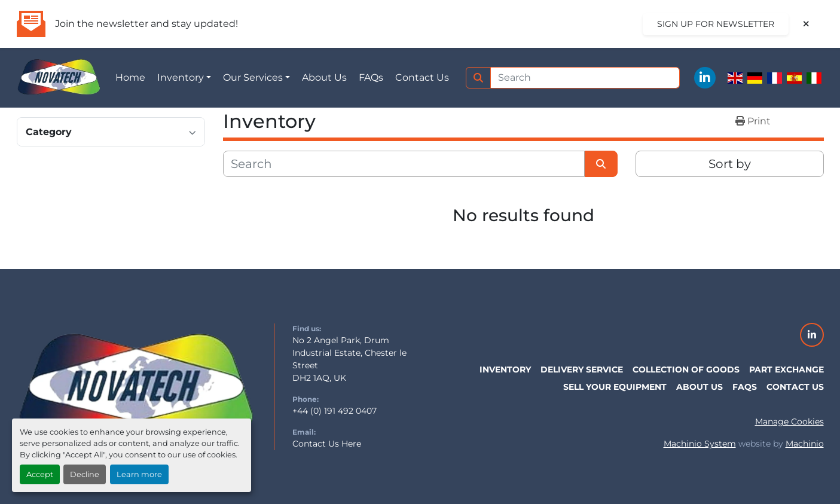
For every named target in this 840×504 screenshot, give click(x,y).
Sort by (730, 164)
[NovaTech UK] (136, 386)
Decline (85, 474)
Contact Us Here (327, 444)
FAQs (371, 77)
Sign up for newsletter (716, 24)
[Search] (585, 78)
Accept (40, 474)
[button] (184, 78)
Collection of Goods (686, 369)
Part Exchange (786, 369)
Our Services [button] (253, 77)
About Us (324, 77)
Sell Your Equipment (615, 387)
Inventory (181, 77)
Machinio (805, 444)
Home (130, 77)
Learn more (139, 474)
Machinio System (700, 444)
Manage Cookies (789, 421)
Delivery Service (582, 369)
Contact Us (422, 77)
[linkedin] (705, 78)
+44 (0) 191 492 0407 (335, 411)
